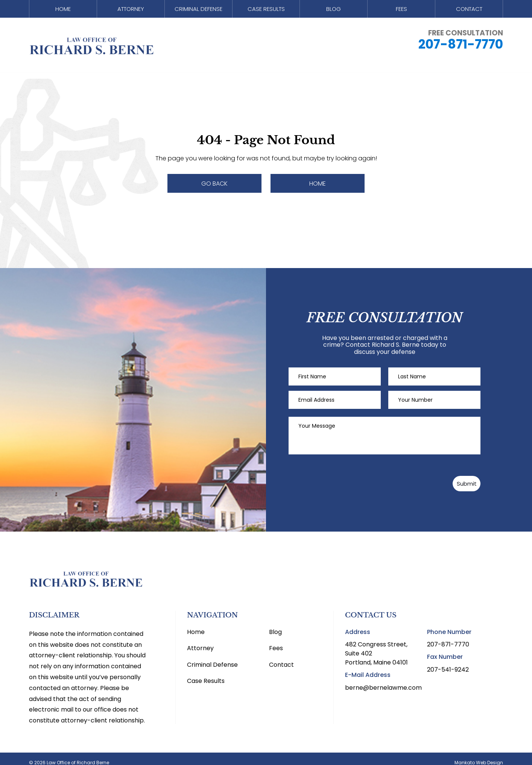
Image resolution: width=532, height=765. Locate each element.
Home (63, 11)
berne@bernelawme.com (383, 679)
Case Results (266, 11)
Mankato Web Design (479, 755)
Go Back (214, 184)
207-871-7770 (461, 48)
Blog (334, 11)
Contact (469, 11)
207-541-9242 (448, 661)
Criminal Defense (198, 11)
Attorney (131, 11)
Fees (401, 11)
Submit (444, 476)
